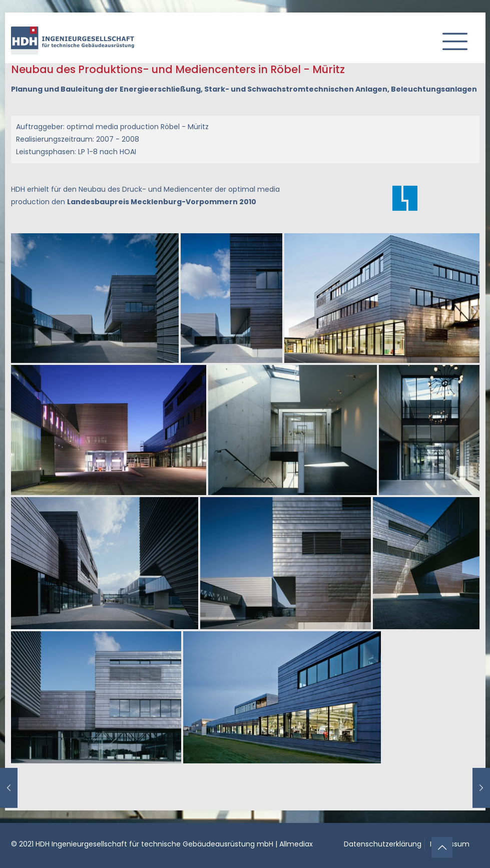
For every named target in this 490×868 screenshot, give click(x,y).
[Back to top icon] (442, 847)
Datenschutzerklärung (383, 844)
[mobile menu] (451, 38)
